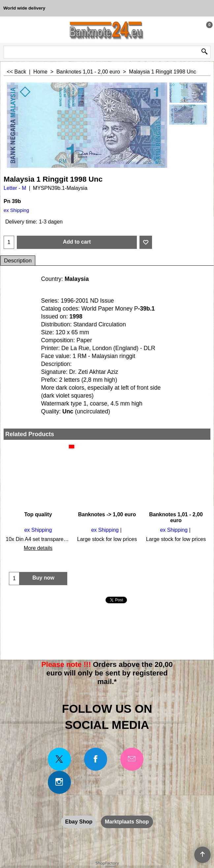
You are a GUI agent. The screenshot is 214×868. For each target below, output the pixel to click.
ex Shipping (16, 210)
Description (18, 261)
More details (38, 548)
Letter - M (15, 188)
